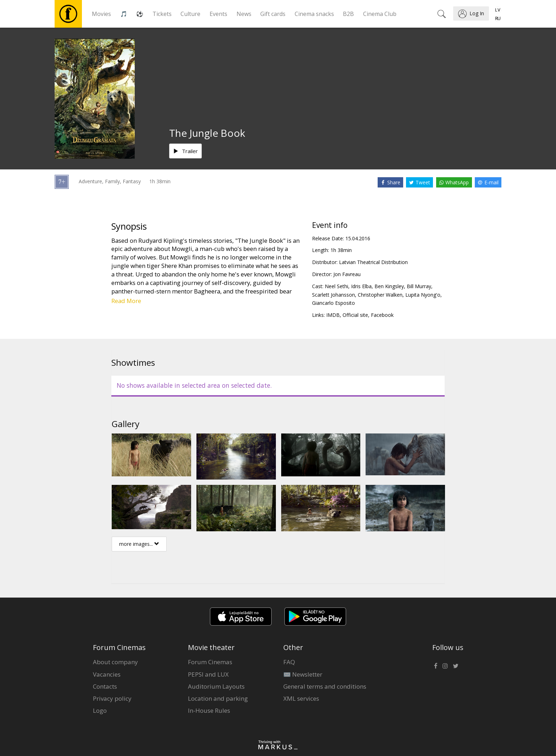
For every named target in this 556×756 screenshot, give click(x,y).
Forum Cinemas (210, 662)
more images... (139, 544)
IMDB (333, 315)
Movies (101, 14)
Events (218, 14)
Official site (355, 315)
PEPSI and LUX (208, 674)
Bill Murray (419, 286)
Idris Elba (361, 286)
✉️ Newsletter (303, 674)
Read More (126, 301)
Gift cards (273, 14)
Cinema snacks (314, 14)
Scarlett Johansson (333, 295)
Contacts (105, 686)
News (244, 14)
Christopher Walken (380, 295)
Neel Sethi (337, 286)
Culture (190, 14)
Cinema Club (380, 14)
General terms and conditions (325, 686)
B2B (348, 14)
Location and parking (218, 698)
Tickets (162, 14)
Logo (100, 710)
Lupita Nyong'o (423, 295)
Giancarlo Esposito (333, 303)
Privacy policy (112, 698)
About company (115, 662)
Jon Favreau (347, 274)
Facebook (382, 315)
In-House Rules (209, 710)
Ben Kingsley (389, 286)
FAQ (289, 662)
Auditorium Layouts (216, 686)
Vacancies (107, 674)
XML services (301, 698)
